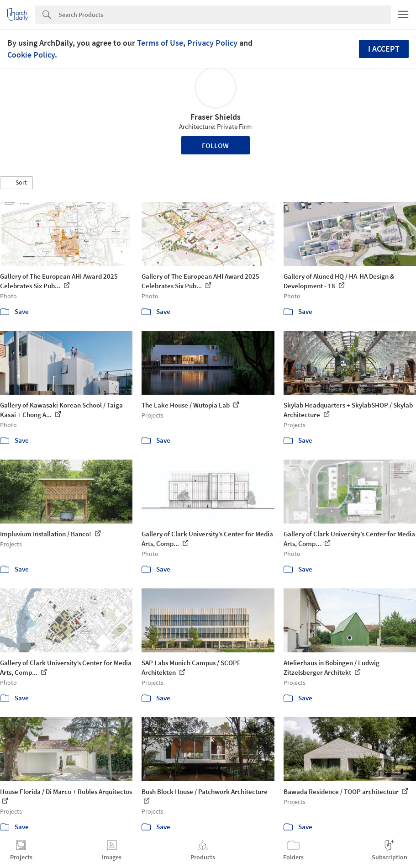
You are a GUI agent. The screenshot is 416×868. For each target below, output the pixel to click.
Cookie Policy (31, 55)
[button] (16, 183)
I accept (384, 49)
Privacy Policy (212, 43)
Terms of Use (160, 43)
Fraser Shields (216, 117)
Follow (215, 145)
